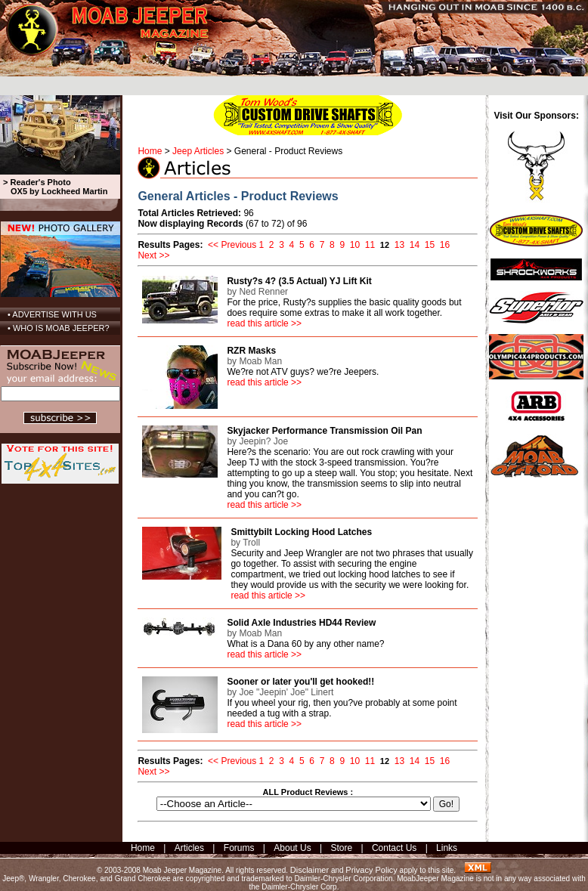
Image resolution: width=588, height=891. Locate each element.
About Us (292, 848)
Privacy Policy (371, 870)
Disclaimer (309, 870)
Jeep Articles (198, 151)
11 (370, 245)
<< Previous (232, 245)
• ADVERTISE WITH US (52, 314)
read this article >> (264, 323)
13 (399, 245)
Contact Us (394, 848)
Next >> (153, 255)
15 (430, 245)
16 (445, 245)
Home (150, 151)
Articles (189, 848)
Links (447, 848)
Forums (239, 848)
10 (355, 245)
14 (415, 245)
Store (341, 848)
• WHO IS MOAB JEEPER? (59, 328)
